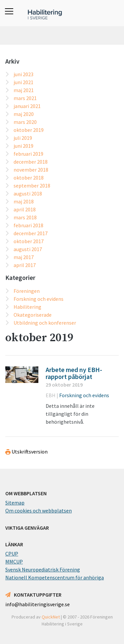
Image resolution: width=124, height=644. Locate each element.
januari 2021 (27, 106)
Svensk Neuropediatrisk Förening (43, 569)
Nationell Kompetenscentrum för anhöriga (55, 577)
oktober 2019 (29, 130)
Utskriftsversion (26, 452)
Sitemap (15, 503)
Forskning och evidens (39, 299)
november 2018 (31, 170)
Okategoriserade (33, 315)
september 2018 (32, 186)
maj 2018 (24, 201)
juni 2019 (23, 146)
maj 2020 (24, 114)
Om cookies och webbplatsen (39, 510)
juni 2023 (23, 74)
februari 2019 (28, 154)
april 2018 (25, 209)
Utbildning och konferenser (45, 323)
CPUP (12, 554)
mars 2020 (25, 122)
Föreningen (27, 291)
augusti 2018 (28, 193)
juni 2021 (23, 82)
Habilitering (27, 307)
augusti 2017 (28, 249)
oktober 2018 (29, 178)
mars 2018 (25, 217)
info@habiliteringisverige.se (38, 604)
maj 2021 (24, 90)
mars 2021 (25, 98)
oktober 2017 (29, 241)
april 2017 (25, 265)
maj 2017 (24, 257)
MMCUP (14, 562)
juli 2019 (23, 138)
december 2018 (31, 162)
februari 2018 (28, 225)
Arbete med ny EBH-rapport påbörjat (74, 373)
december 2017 (31, 233)
